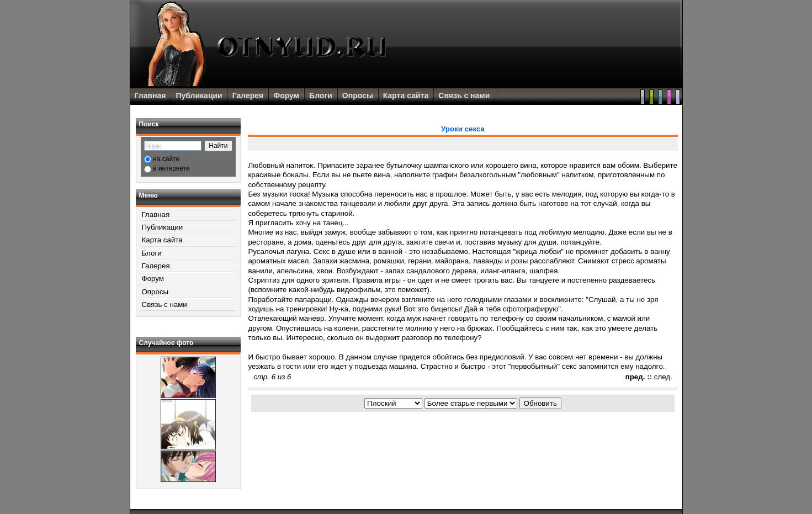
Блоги (321, 96)
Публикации (199, 96)
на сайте (166, 159)
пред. (635, 377)
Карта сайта (406, 96)
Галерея (248, 96)
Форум (286, 96)
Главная (150, 96)
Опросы (358, 96)
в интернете (171, 168)
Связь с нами (464, 96)
